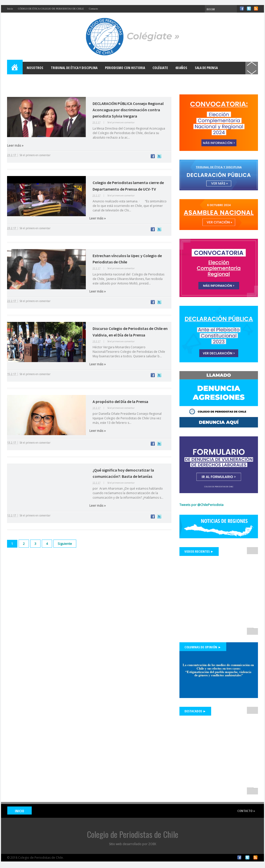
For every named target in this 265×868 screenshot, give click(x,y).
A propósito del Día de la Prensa (120, 401)
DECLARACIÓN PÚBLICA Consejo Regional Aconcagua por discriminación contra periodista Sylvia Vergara (128, 110)
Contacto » (246, 811)
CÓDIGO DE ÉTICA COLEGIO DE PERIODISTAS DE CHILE (51, 9)
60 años (181, 68)
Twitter (249, 9)
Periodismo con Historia (125, 68)
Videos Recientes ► (199, 551)
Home (15, 68)
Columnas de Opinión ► (203, 647)
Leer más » (15, 145)
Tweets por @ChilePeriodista (201, 505)
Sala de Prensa (206, 68)
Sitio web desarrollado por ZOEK (132, 844)
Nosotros (35, 68)
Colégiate (160, 68)
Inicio (10, 9)
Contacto (93, 9)
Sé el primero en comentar (121, 122)
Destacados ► (195, 711)
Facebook (242, 9)
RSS (256, 9)
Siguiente (65, 544)
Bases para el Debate (27, 80)
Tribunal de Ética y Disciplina (74, 68)
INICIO (20, 811)
